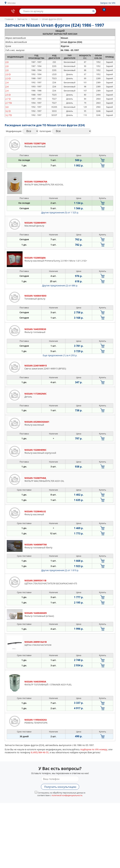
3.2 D (8, 111)
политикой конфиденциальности (67, 795)
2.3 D (8, 78)
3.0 (7, 107)
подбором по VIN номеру (94, 749)
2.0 (7, 62)
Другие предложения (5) (60, 212)
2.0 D (8, 74)
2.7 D (8, 99)
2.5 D (8, 95)
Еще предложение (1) (60, 355)
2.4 (7, 82)
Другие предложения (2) (60, 285)
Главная (9, 19)
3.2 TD (9, 115)
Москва (12, 3)
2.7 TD (9, 103)
